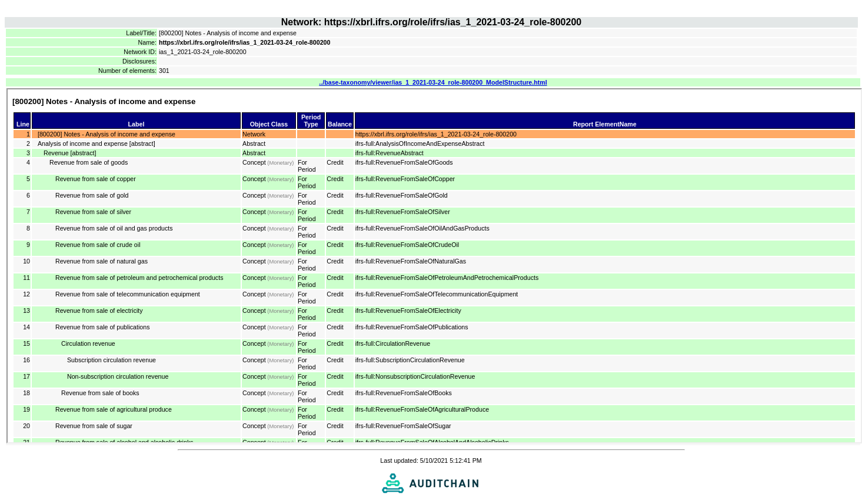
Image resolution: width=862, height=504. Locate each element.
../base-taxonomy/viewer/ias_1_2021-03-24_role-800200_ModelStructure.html (433, 82)
